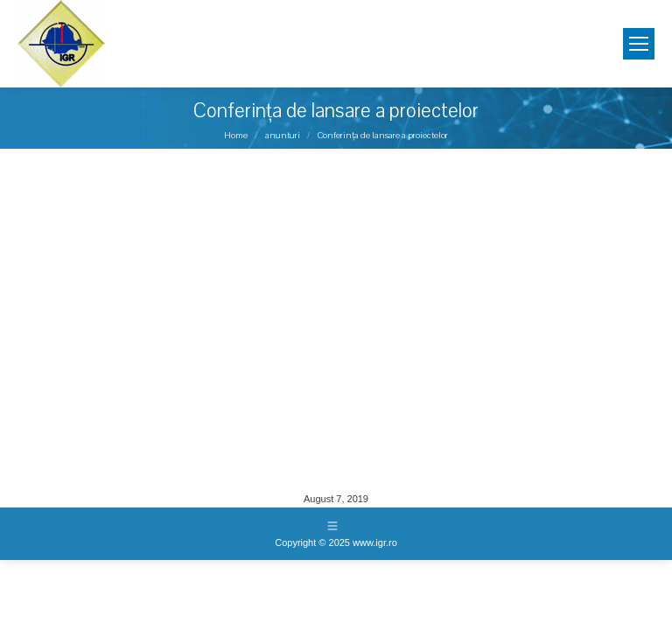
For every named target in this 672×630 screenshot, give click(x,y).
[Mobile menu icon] (639, 44)
